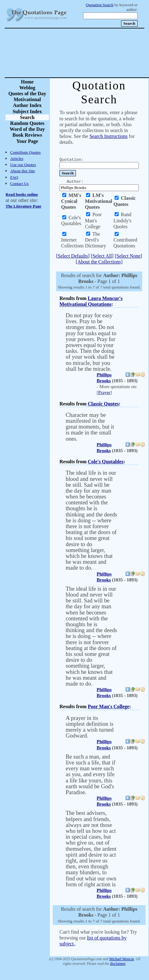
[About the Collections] (99, 262)
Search (27, 117)
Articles (17, 158)
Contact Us (20, 184)
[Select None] (128, 256)
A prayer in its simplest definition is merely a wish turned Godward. (90, 727)
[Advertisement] (96, 53)
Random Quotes (27, 123)
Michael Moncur (121, 959)
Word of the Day (27, 129)
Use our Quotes (23, 165)
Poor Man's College (108, 706)
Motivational (27, 99)
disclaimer (118, 964)
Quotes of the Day (27, 94)
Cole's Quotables (105, 462)
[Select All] (102, 256)
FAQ (14, 177)
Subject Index (27, 111)
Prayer (104, 392)
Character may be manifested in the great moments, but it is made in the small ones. (90, 427)
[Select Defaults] (73, 256)
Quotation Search (100, 5)
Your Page (27, 141)
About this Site (23, 171)
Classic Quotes (103, 404)
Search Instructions (109, 136)
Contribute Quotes (25, 152)
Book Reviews (27, 135)
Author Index (27, 105)
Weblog (27, 88)
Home (27, 82)
